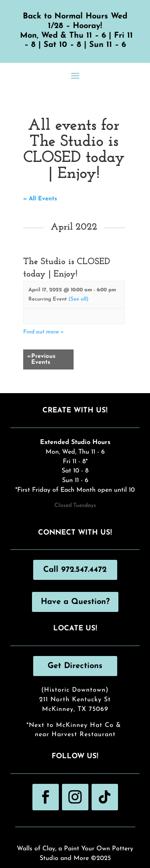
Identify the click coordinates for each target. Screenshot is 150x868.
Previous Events (41, 359)
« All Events (40, 199)
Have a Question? (75, 602)
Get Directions (75, 666)
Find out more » (44, 332)
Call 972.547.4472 (75, 570)
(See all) (78, 299)
